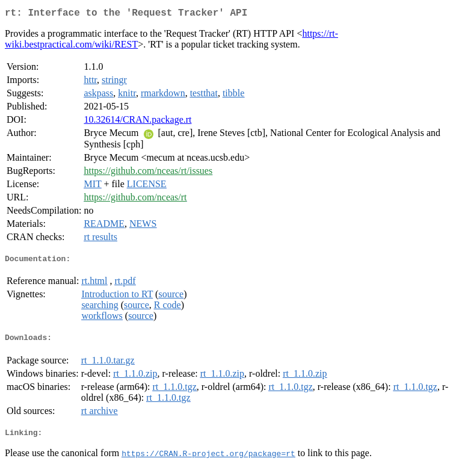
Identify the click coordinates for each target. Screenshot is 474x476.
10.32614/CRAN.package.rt (137, 122)
